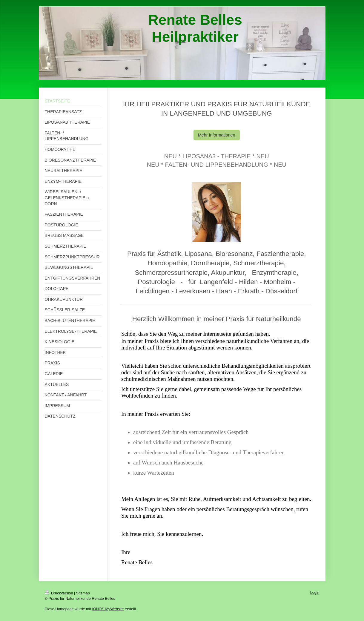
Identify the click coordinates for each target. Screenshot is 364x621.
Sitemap (83, 593)
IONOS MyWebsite (108, 609)
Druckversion (59, 593)
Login (315, 593)
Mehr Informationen (217, 135)
